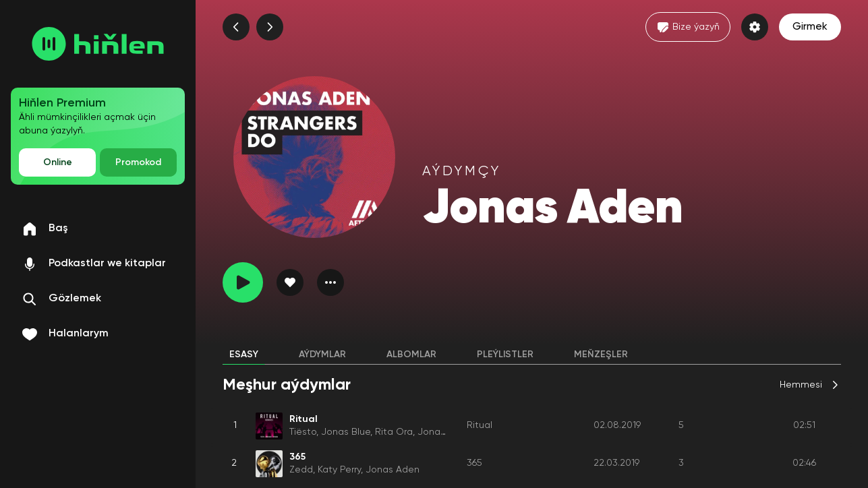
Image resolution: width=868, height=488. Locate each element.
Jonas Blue (346, 432)
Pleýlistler (505, 355)
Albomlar (411, 355)
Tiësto (303, 432)
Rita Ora (394, 432)
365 (474, 463)
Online (58, 162)
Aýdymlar (322, 355)
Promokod (138, 162)
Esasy (244, 355)
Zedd (301, 470)
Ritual (480, 425)
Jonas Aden (444, 432)
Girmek (810, 27)
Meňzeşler (601, 355)
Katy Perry (339, 470)
